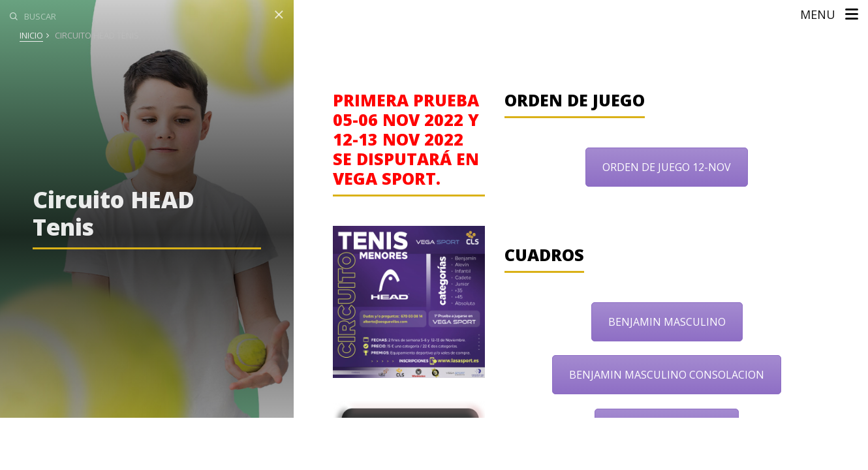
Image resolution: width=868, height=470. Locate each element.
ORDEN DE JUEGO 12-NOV (667, 167)
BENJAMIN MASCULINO (667, 322)
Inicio (31, 35)
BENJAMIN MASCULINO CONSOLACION (667, 375)
